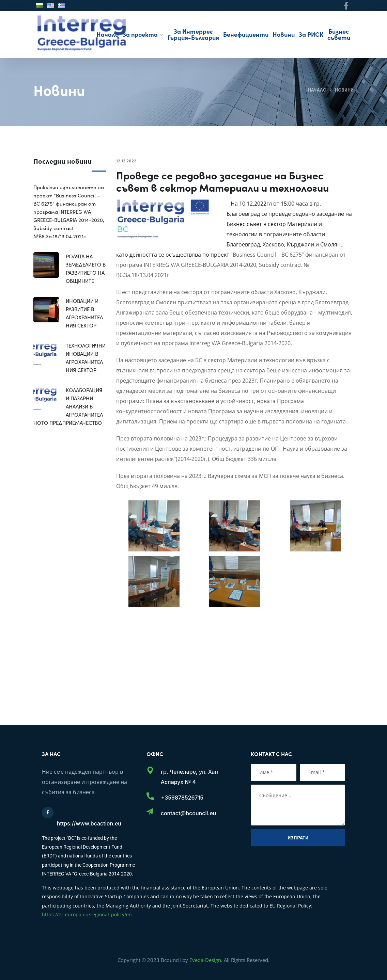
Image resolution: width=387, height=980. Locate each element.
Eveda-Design (205, 960)
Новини (284, 34)
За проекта (140, 34)
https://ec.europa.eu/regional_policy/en (87, 914)
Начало (107, 34)
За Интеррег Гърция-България (193, 34)
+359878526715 (182, 798)
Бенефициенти (246, 34)
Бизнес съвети (339, 34)
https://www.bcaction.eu (89, 823)
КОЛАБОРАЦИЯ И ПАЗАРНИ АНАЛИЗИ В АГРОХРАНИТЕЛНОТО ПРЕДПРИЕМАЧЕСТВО (68, 406)
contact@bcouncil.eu (189, 813)
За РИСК (311, 34)
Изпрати (298, 837)
